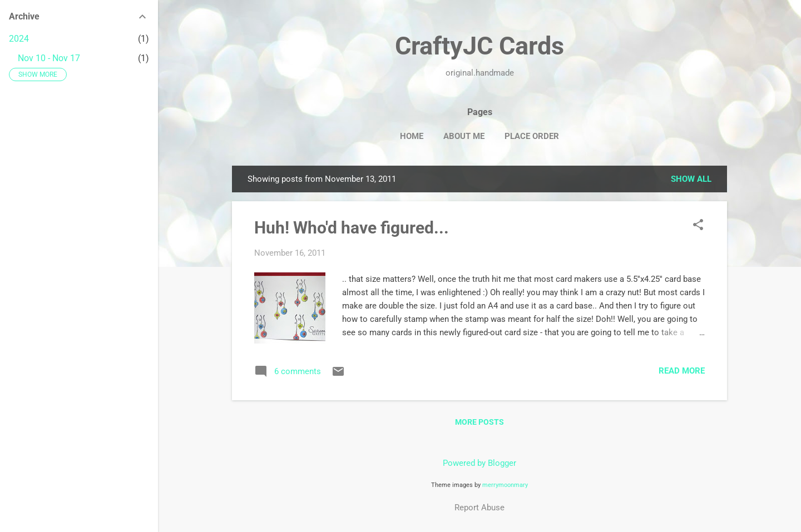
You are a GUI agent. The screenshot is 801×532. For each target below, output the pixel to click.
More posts (479, 422)
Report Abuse (479, 508)
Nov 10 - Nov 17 (49, 58)
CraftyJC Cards (479, 46)
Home (412, 136)
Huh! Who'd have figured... (352, 228)
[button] (698, 226)
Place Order (532, 136)
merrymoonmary (505, 485)
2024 (19, 39)
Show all (691, 179)
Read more (682, 371)
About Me (464, 136)
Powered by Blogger (479, 463)
